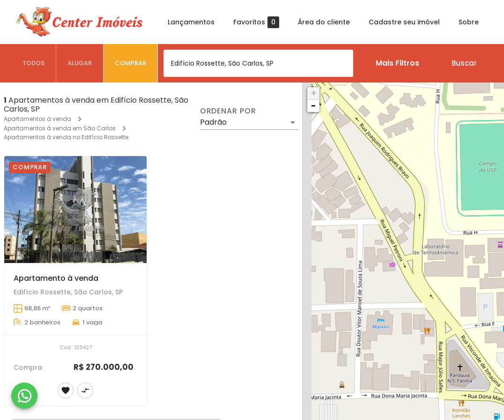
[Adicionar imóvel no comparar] (85, 390)
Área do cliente (324, 22)
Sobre (469, 22)
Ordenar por (228, 111)
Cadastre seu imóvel (404, 22)
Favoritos (256, 22)
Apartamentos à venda (37, 119)
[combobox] (258, 63)
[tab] (34, 63)
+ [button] (314, 93)
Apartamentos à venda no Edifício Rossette (66, 137)
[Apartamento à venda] (75, 210)
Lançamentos (191, 22)
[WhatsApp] (24, 396)
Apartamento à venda (56, 278)
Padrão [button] (213, 122)
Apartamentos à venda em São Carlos (60, 128)
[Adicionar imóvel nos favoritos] (66, 390)
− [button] (313, 106)
